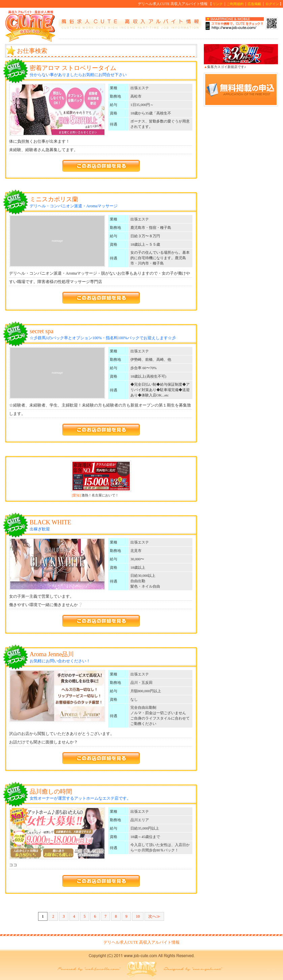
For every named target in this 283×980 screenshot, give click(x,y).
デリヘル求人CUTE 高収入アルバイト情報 (141, 942)
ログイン (272, 4)
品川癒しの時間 (51, 792)
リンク (218, 4)
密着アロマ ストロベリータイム (73, 68)
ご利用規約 (235, 4)
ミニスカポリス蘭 (54, 199)
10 (138, 916)
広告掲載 (254, 4)
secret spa (41, 331)
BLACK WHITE (50, 522)
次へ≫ (154, 916)
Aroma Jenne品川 (52, 654)
